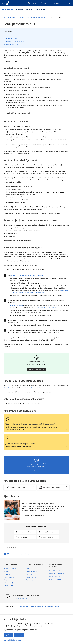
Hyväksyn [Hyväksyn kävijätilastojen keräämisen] (8, 635)
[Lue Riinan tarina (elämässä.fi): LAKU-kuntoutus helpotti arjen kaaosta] (34, 516)
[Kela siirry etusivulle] (6, 3)
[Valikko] (67, 3)
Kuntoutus (22, 17)
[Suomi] (43, 3)
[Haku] (31, 3)
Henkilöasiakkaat (10, 17)
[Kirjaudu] (56, 3)
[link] (8, 9)
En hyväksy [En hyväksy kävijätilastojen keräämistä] (19, 635)
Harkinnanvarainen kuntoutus (36, 17)
